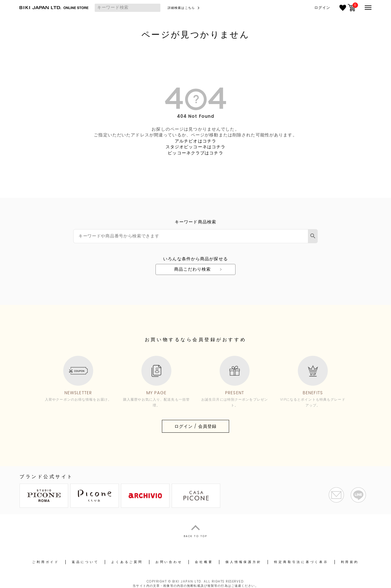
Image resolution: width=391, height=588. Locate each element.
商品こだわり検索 (193, 269)
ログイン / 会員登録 (195, 426)
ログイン (322, 8)
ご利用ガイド (46, 562)
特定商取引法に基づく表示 (301, 562)
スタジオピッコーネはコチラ (196, 147)
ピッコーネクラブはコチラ (195, 153)
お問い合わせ (169, 562)
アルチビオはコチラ (195, 141)
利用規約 (350, 562)
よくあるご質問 (127, 562)
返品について (85, 562)
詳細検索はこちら (181, 8)
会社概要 (204, 562)
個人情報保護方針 (243, 562)
